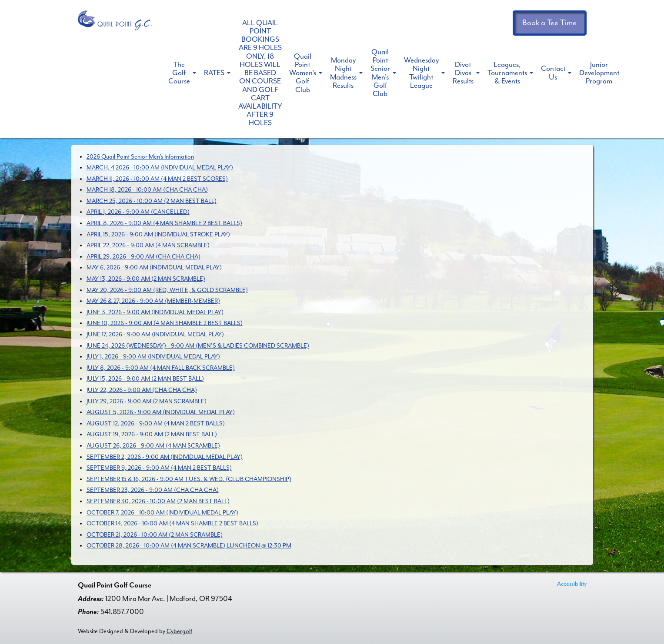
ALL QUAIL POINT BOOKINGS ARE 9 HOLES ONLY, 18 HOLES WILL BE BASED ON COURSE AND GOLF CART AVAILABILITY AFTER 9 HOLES (260, 73)
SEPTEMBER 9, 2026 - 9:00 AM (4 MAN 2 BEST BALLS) (159, 468)
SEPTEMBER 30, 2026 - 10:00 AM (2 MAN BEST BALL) (158, 501)
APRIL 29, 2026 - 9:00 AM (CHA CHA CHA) (143, 257)
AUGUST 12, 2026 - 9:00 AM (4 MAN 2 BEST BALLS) (156, 423)
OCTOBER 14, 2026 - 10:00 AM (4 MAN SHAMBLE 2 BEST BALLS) (172, 523)
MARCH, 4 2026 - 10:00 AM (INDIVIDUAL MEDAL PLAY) (160, 168)
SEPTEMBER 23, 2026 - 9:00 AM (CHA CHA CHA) (153, 490)
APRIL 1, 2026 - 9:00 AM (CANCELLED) (138, 212)
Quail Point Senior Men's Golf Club (380, 73)
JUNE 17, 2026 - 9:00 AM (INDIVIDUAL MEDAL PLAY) (155, 334)
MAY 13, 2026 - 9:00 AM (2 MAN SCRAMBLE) (146, 279)
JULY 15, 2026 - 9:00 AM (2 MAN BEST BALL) (145, 379)
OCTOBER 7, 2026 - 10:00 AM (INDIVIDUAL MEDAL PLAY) (162, 513)
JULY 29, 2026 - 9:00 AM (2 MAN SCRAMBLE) (147, 401)
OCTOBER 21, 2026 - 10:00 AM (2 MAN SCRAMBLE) (155, 535)
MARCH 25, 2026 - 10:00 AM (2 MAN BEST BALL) (152, 201)
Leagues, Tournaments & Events (507, 73)
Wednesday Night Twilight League (421, 73)
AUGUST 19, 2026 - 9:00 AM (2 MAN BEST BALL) (152, 434)
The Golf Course (179, 73)
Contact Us (553, 73)
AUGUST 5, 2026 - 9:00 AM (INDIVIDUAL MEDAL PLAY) (161, 412)
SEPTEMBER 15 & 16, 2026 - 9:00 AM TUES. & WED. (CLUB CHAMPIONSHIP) (189, 479)
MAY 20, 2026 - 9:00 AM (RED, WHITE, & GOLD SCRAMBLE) (167, 290)
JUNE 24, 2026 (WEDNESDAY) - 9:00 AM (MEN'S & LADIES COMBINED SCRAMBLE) (198, 346)
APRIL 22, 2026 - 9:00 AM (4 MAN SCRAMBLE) (148, 245)
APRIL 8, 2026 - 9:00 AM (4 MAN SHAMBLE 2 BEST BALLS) (164, 223)
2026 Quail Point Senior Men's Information (140, 157)
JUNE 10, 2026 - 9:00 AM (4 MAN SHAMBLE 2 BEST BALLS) (165, 323)
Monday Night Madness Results (343, 73)
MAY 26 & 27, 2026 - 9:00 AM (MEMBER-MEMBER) (153, 301)
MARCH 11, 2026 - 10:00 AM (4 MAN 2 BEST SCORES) (157, 179)
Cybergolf (179, 631)
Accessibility (572, 584)
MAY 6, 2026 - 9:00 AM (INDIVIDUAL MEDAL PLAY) (154, 267)
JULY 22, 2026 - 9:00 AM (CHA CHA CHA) (142, 390)
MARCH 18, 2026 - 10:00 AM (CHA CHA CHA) (147, 190)
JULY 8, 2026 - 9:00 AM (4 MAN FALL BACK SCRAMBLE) (161, 368)
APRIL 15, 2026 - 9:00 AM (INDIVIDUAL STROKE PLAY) (158, 234)
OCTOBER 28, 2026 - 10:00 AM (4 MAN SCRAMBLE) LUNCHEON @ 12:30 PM (189, 546)
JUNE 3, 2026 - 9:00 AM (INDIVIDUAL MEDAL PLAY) (155, 312)
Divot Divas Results (463, 73)
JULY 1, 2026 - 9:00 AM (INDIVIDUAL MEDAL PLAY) (153, 357)
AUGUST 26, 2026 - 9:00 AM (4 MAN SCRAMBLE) (153, 446)
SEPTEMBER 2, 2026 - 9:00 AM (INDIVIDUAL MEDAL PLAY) (165, 457)
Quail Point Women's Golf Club (303, 73)
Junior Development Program (599, 73)
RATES (214, 73)
